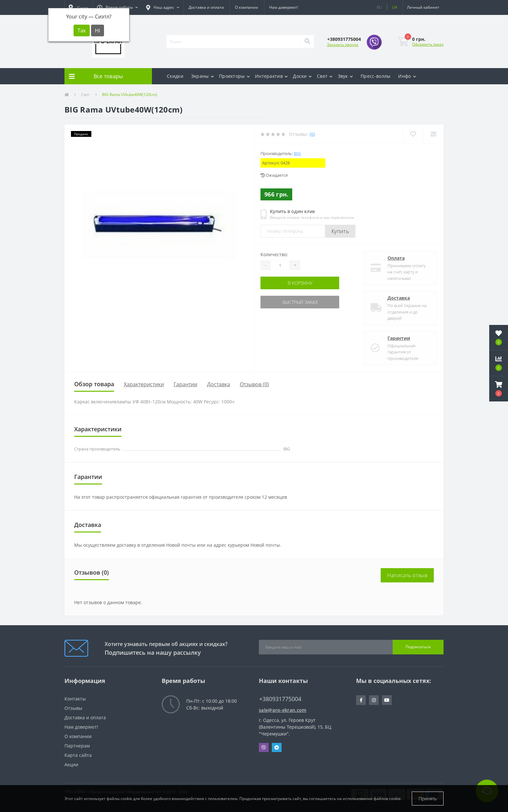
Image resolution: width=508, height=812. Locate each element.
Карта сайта (78, 755)
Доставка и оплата (206, 7)
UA (395, 7)
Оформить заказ (428, 44)
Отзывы (73, 708)
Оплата (396, 258)
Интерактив (271, 76)
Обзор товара (94, 384)
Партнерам (77, 746)
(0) (312, 134)
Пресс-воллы (375, 76)
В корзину (300, 283)
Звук (346, 76)
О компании (247, 7)
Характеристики (144, 384)
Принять (428, 799)
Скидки (175, 76)
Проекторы (234, 76)
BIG (297, 153)
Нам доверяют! (284, 7)
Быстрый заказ (300, 302)
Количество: (274, 254)
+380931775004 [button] (280, 699)
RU (379, 7)
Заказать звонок (343, 45)
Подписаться (418, 647)
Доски (302, 76)
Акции (71, 764)
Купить (340, 231)
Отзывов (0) (254, 384)
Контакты (75, 699)
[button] (117, 7)
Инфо (407, 76)
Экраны (202, 76)
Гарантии (399, 338)
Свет (325, 76)
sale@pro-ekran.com (283, 710)
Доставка (399, 298)
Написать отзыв (407, 575)
